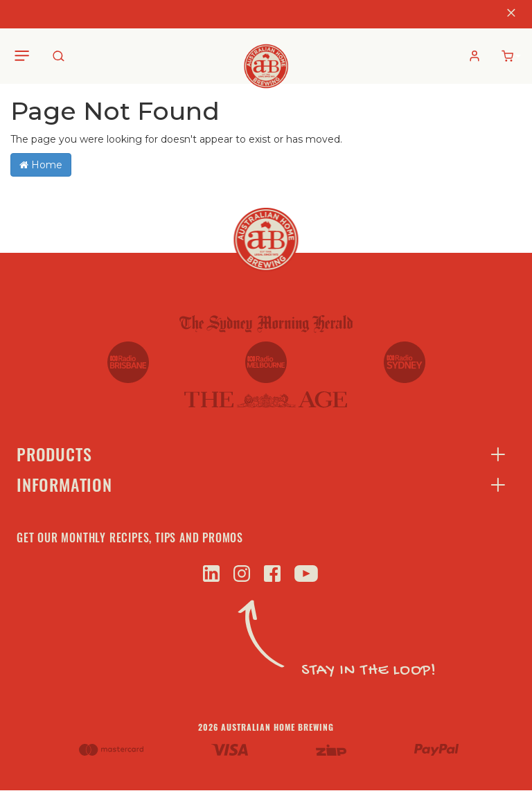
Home (41, 165)
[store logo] (266, 55)
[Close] (511, 14)
